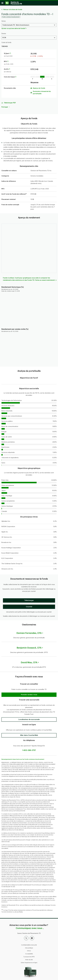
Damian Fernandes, (29, 632)
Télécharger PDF (10, 102)
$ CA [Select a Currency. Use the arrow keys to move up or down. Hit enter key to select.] (4, 37)
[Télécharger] (29, 599)
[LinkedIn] (32, 937)
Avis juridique (29, 947)
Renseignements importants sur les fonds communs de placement (23, 758)
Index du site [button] (29, 959)
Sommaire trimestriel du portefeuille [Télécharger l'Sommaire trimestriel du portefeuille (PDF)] (42, 92)
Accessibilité (29, 953)
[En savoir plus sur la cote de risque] (16, 76)
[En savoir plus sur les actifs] (9, 68)
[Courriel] (29, 606)
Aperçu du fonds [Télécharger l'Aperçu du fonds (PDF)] (39, 87)
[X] (26, 937)
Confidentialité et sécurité (29, 944)
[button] (29, 694)
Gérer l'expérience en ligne (29, 962)
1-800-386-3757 (29, 749)
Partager (6, 106)
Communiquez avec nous (29, 927)
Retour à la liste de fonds (13, 9)
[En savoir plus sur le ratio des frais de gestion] (8, 61)
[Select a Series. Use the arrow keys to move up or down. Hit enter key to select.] (29, 24)
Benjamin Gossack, (29, 647)
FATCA (29, 950)
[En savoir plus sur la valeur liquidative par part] (10, 53)
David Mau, (29, 662)
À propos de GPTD (29, 956)
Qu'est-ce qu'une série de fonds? (14, 28)
